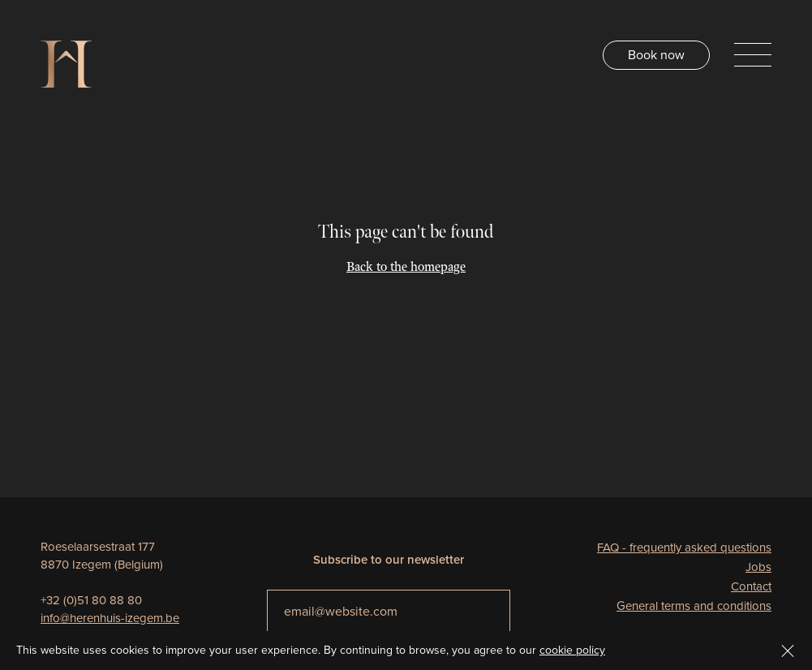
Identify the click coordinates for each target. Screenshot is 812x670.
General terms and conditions (694, 606)
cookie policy (572, 650)
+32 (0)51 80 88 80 (91, 600)
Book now (656, 55)
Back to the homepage (406, 267)
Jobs (758, 567)
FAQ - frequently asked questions (684, 548)
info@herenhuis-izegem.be (110, 618)
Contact (751, 586)
